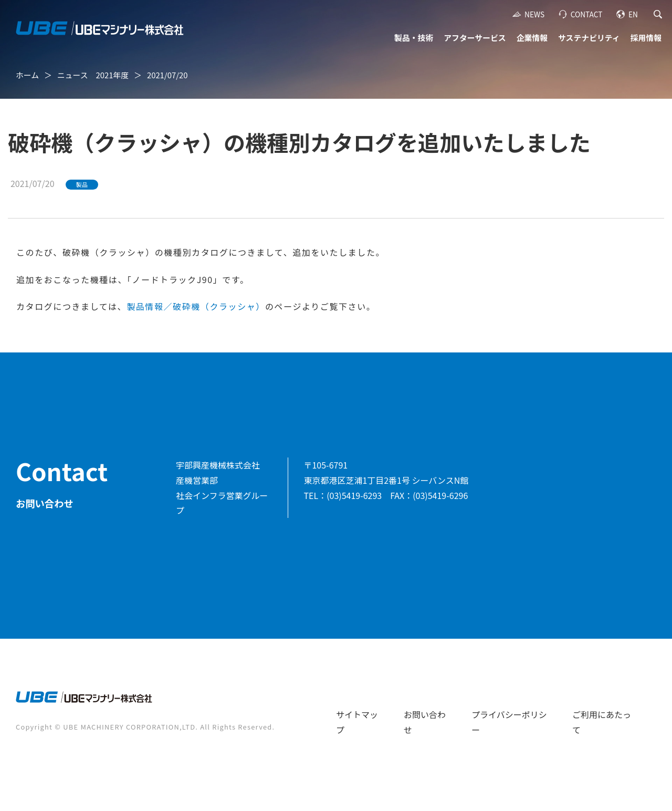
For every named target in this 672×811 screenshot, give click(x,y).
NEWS (534, 14)
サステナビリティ (589, 38)
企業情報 (532, 38)
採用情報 (646, 38)
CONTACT (587, 14)
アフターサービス (475, 38)
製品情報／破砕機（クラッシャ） (196, 306)
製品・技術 (414, 38)
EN (633, 14)
